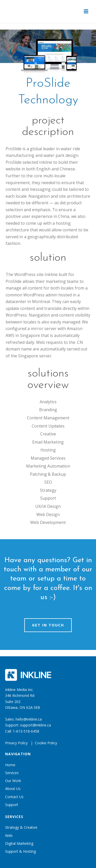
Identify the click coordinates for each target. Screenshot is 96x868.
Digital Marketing (19, 843)
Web (9, 835)
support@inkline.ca (35, 725)
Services (12, 773)
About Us (13, 789)
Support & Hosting (20, 851)
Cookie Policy (46, 743)
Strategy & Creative (21, 827)
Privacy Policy (16, 743)
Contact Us (14, 797)
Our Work (13, 781)
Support (12, 805)
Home (10, 765)
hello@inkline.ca (29, 719)
